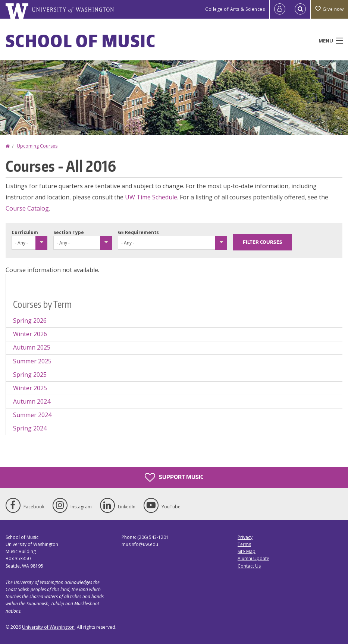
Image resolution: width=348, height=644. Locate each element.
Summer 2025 (32, 361)
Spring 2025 (30, 375)
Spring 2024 (30, 428)
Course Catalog (27, 208)
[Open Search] (300, 9)
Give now (329, 9)
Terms (244, 544)
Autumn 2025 (32, 347)
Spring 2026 (30, 321)
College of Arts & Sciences (235, 9)
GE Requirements (138, 232)
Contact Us (249, 566)
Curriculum (25, 232)
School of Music (81, 41)
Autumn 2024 (32, 401)
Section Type (69, 232)
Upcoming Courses (37, 146)
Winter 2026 (30, 334)
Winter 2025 (30, 388)
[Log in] (280, 9)
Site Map (247, 551)
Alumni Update (253, 558)
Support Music (174, 477)
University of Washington (48, 627)
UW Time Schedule (151, 197)
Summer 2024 (32, 415)
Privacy (245, 537)
